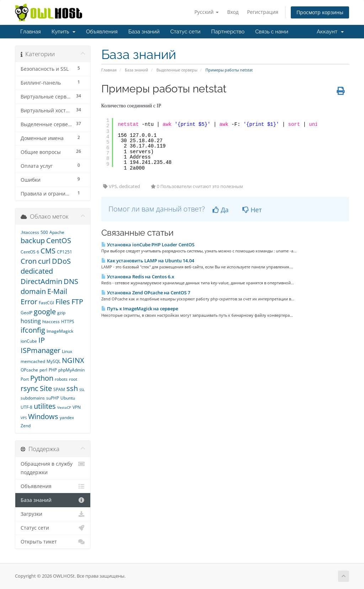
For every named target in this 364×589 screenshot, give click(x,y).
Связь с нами (272, 32)
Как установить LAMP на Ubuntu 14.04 (148, 261)
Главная (31, 32)
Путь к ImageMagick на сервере (140, 309)
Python (42, 378)
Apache (57, 232)
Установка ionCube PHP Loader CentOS (148, 245)
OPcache (29, 370)
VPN (77, 407)
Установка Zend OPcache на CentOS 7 (146, 293)
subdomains (33, 398)
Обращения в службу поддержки (53, 468)
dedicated (37, 271)
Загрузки (53, 514)
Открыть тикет (53, 542)
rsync (30, 388)
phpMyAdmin (71, 370)
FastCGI (46, 303)
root (73, 379)
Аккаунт (330, 32)
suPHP (53, 398)
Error (29, 302)
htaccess (51, 322)
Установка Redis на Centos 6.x (138, 277)
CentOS (59, 240)
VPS (24, 418)
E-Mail (57, 291)
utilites (45, 406)
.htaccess (30, 232)
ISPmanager (41, 350)
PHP (53, 370)
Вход (233, 12)
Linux (67, 351)
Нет (252, 210)
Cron (29, 261)
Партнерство (228, 32)
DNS (71, 281)
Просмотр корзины (320, 12)
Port (25, 379)
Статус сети (185, 32)
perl (43, 370)
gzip (61, 313)
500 (44, 232)
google (45, 312)
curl (44, 261)
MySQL (53, 361)
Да (221, 210)
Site (46, 388)
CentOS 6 (30, 252)
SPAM (59, 389)
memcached (33, 361)
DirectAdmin (41, 281)
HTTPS (68, 322)
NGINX (73, 360)
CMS (48, 251)
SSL (82, 390)
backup (33, 240)
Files (63, 302)
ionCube (29, 341)
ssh (72, 388)
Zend (26, 426)
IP (42, 340)
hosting (31, 321)
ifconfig (33, 330)
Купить (63, 32)
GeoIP (26, 313)
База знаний (144, 32)
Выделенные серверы (177, 70)
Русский (207, 12)
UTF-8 (26, 407)
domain (33, 291)
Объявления (102, 32)
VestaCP (64, 407)
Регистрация (263, 12)
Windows (43, 416)
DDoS (61, 261)
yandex (67, 417)
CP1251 (65, 252)
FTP (77, 302)
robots (61, 379)
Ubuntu (68, 398)
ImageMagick (60, 331)
